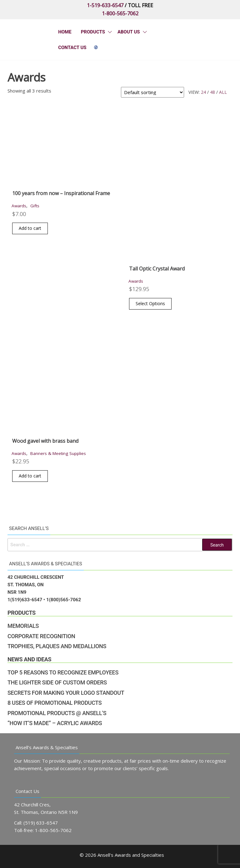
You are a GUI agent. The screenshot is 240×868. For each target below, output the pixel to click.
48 (212, 92)
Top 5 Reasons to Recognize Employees (63, 672)
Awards (19, 206)
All (223, 92)
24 (203, 92)
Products (93, 32)
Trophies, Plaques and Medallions (57, 646)
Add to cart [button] (30, 228)
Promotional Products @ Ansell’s (57, 713)
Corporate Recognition (41, 636)
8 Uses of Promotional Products (55, 703)
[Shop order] (152, 92)
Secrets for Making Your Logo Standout (66, 693)
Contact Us (72, 48)
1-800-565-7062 (120, 13)
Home (65, 32)
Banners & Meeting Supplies (58, 453)
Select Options (150, 303)
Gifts (35, 206)
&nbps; (96, 48)
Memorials (23, 626)
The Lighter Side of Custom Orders (57, 682)
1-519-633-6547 (105, 5)
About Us (129, 32)
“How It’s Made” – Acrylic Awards (55, 723)
